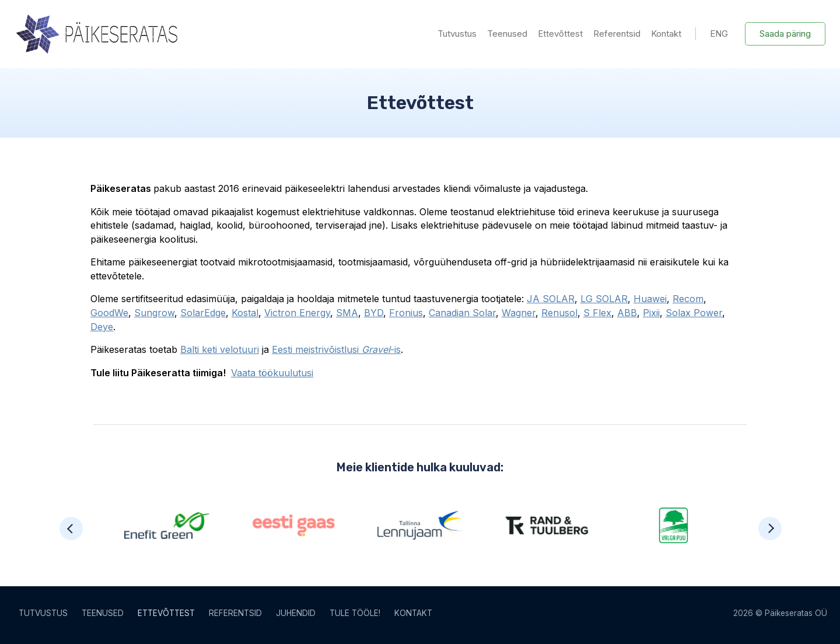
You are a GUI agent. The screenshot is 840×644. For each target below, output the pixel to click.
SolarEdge (203, 313)
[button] (71, 528)
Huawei (650, 299)
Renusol (559, 313)
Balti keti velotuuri (220, 349)
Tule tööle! (355, 613)
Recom (688, 299)
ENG (719, 34)
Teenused (507, 34)
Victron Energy (297, 313)
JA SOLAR (551, 299)
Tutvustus (457, 34)
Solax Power (694, 313)
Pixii (651, 313)
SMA (347, 313)
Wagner (519, 313)
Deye (102, 327)
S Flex (597, 313)
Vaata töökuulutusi (272, 373)
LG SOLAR (604, 299)
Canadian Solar (462, 313)
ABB (627, 313)
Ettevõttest (560, 34)
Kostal (245, 313)
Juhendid (296, 613)
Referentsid (617, 34)
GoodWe (109, 313)
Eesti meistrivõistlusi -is (336, 349)
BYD (374, 313)
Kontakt (666, 34)
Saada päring (785, 34)
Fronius (406, 313)
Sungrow (154, 313)
